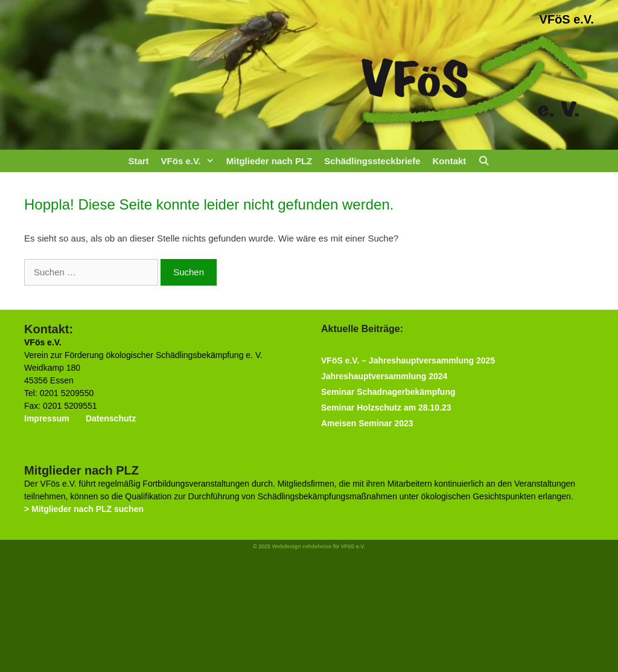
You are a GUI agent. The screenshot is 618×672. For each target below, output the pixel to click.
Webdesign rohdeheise (302, 546)
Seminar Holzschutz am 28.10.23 (386, 408)
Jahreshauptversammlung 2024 (384, 376)
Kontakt (449, 161)
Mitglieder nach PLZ (269, 161)
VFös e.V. (191, 161)
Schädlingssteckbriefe (372, 161)
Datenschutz (111, 418)
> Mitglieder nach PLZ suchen (84, 509)
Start (138, 161)
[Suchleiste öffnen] (484, 161)
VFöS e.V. (567, 19)
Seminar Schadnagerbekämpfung (388, 392)
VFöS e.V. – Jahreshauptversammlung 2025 (408, 360)
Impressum (47, 418)
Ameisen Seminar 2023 (367, 423)
